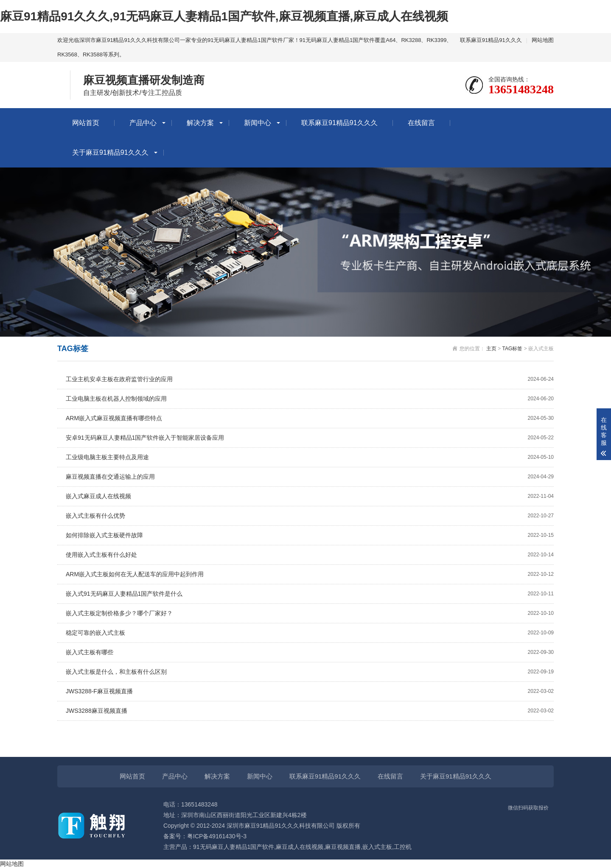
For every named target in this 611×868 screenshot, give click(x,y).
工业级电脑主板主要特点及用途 (310, 457)
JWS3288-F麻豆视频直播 (310, 691)
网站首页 (86, 123)
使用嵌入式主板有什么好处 (310, 555)
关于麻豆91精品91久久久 (110, 152)
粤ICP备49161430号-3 (217, 836)
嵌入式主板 (377, 847)
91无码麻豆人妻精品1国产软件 (234, 847)
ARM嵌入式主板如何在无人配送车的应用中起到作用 (310, 574)
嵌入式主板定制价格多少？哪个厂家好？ (310, 613)
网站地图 (543, 40)
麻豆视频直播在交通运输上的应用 (310, 477)
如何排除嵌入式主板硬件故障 (310, 535)
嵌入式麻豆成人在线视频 (310, 496)
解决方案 (200, 123)
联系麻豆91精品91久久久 (491, 40)
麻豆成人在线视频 (300, 847)
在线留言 (421, 123)
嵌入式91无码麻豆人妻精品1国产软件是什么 (310, 594)
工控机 (403, 847)
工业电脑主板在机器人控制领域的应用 (310, 399)
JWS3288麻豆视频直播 (310, 711)
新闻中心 (258, 123)
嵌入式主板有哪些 (310, 652)
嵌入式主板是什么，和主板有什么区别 (310, 672)
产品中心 (143, 123)
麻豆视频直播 (343, 847)
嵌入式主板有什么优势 (310, 516)
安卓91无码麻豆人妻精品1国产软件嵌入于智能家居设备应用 (310, 438)
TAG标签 (513, 349)
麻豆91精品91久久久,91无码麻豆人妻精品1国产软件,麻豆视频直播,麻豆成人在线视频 (224, 16)
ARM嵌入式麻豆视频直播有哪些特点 (310, 418)
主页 (491, 349)
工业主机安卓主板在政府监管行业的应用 (310, 379)
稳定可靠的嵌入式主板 (310, 633)
